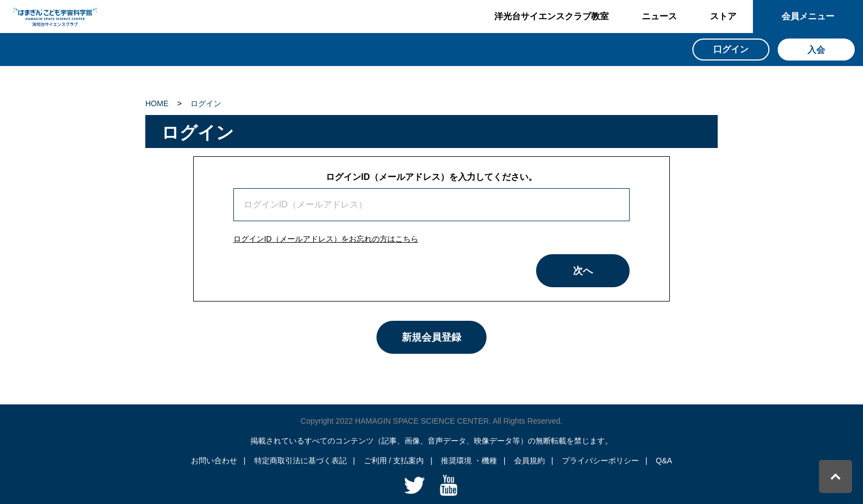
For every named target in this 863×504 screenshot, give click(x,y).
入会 (816, 50)
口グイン (731, 49)
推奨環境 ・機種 (469, 461)
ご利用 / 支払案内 (394, 461)
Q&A (664, 461)
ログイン (206, 103)
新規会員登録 (431, 337)
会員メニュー (808, 16)
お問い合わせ (214, 461)
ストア (723, 16)
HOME (157, 103)
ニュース (659, 16)
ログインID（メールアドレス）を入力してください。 (431, 177)
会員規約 (529, 461)
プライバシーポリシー (600, 461)
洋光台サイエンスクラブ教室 (551, 16)
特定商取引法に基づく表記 (301, 461)
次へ (583, 271)
